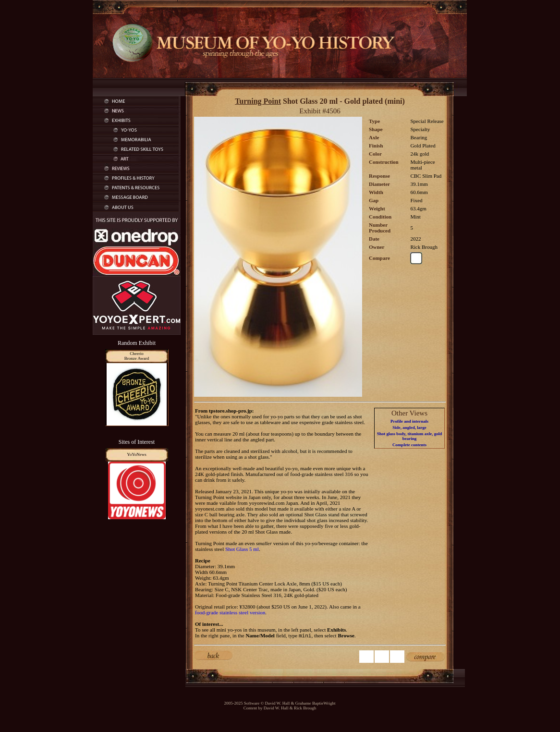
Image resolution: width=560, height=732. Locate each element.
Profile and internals (409, 421)
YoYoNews (137, 454)
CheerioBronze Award (137, 356)
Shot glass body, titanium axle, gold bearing (409, 436)
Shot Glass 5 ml (242, 549)
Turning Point (258, 101)
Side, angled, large (409, 427)
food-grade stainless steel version (230, 612)
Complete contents (409, 445)
